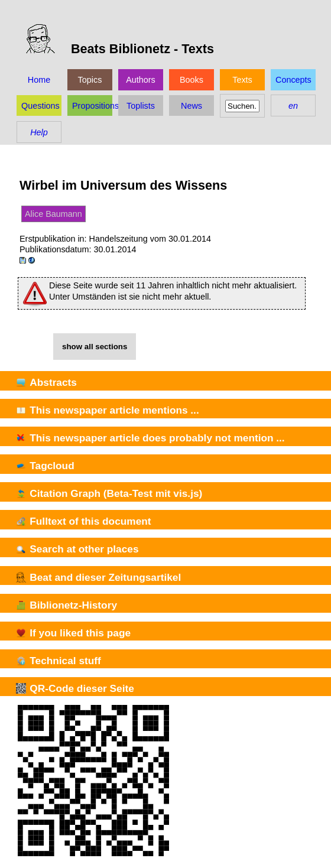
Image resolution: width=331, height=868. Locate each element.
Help (39, 132)
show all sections (95, 347)
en (293, 106)
